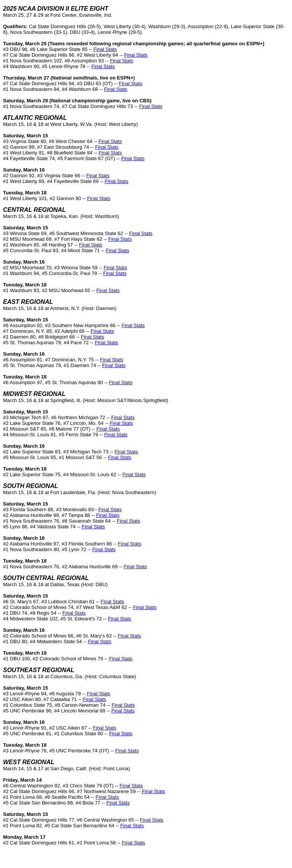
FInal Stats (130, 83)
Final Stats (105, 49)
